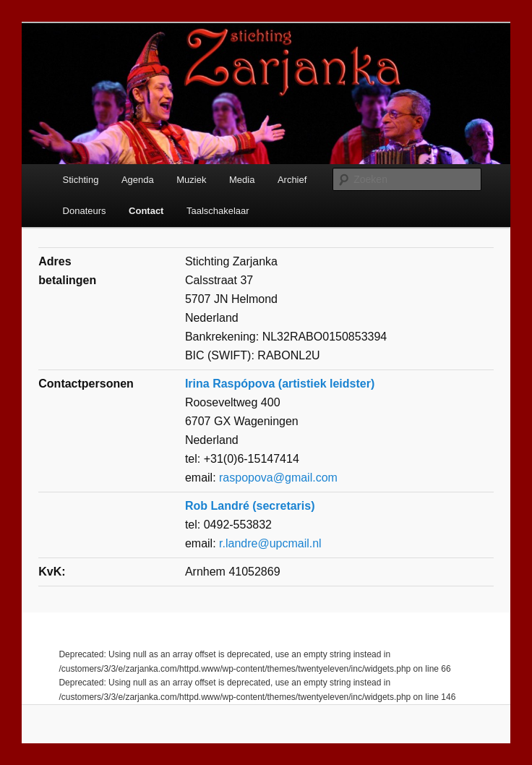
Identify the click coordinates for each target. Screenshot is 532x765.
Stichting (81, 180)
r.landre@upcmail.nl (270, 543)
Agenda (138, 180)
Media (242, 180)
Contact (146, 211)
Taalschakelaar (218, 211)
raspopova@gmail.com (278, 478)
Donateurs (85, 211)
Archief (292, 180)
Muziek (191, 180)
